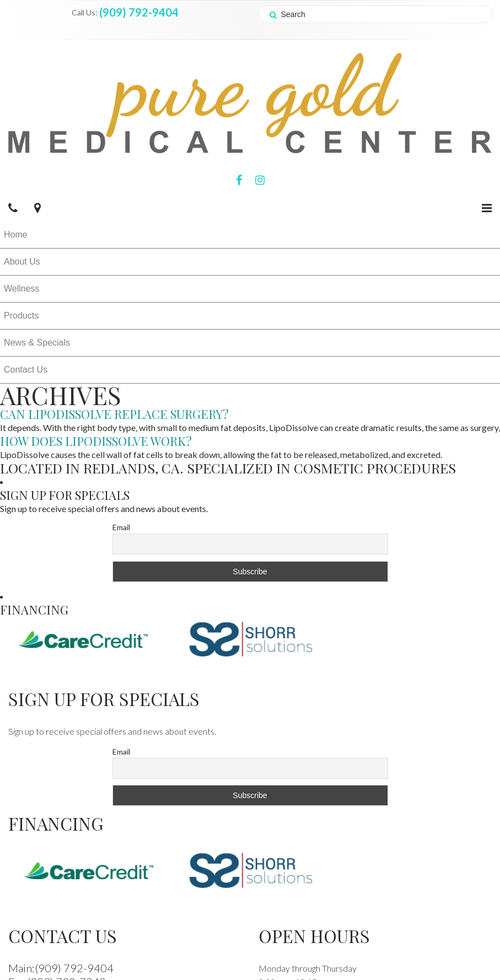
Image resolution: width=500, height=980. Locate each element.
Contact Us (26, 370)
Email (121, 527)
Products (21, 316)
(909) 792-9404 (139, 12)
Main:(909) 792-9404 (61, 968)
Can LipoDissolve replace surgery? (114, 414)
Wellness (22, 289)
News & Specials (37, 343)
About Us (22, 262)
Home (16, 235)
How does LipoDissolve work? (96, 441)
